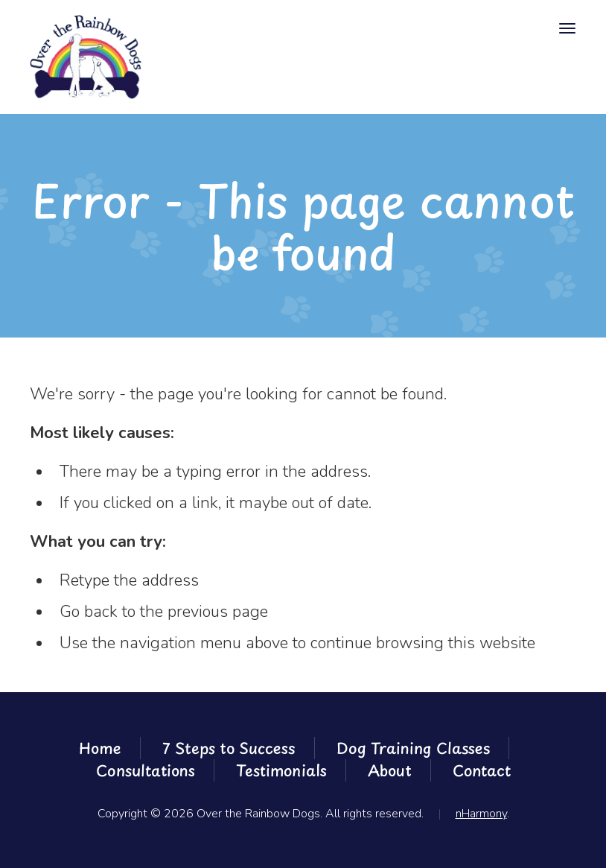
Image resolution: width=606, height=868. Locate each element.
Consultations (146, 770)
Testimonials (281, 770)
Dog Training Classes (413, 748)
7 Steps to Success (229, 748)
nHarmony (481, 814)
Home (100, 748)
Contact (482, 770)
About (390, 770)
